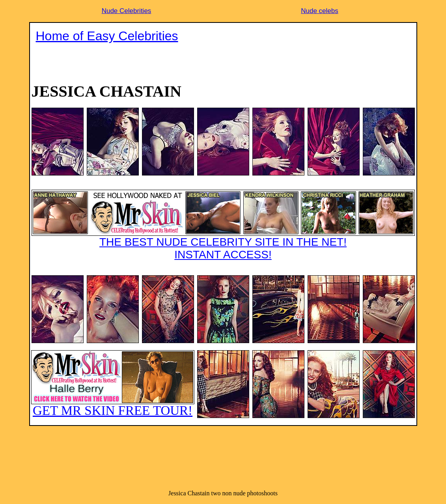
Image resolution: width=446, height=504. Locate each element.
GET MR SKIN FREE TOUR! (113, 384)
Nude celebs (320, 11)
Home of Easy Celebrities (107, 36)
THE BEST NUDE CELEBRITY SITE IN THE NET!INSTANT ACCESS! (223, 225)
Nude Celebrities (127, 11)
